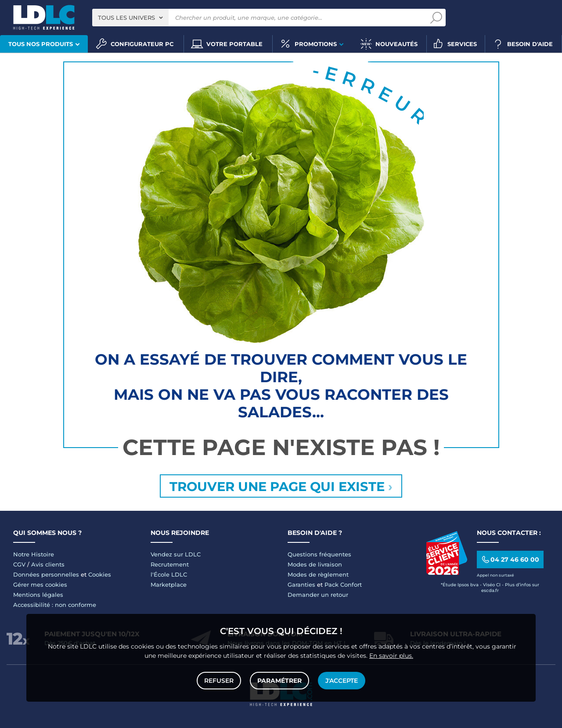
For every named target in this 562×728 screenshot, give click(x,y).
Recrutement (170, 564)
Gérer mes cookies (40, 585)
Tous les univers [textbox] (126, 18)
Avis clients (48, 564)
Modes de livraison (315, 564)
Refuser (219, 681)
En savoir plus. (391, 656)
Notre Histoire (34, 554)
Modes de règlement (318, 574)
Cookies (100, 574)
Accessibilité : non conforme (55, 605)
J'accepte (342, 681)
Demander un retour (318, 595)
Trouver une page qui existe (281, 486)
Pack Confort (343, 585)
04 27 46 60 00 (510, 560)
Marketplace (169, 585)
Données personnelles (46, 574)
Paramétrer (279, 681)
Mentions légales (38, 595)
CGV (19, 564)
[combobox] (130, 18)
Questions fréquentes (319, 554)
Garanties (301, 585)
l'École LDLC (169, 574)
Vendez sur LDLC (176, 554)
